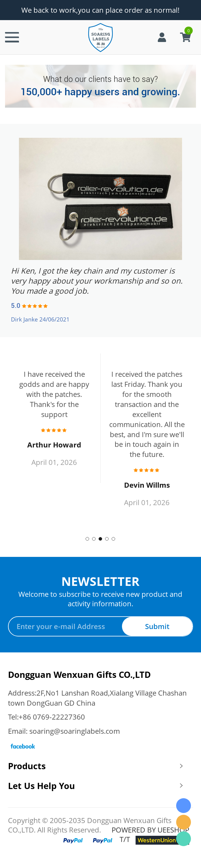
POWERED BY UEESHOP (150, 830)
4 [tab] (107, 539)
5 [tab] (113, 539)
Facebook (23, 746)
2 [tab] (94, 539)
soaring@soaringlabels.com (75, 731)
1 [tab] (87, 539)
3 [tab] (100, 539)
